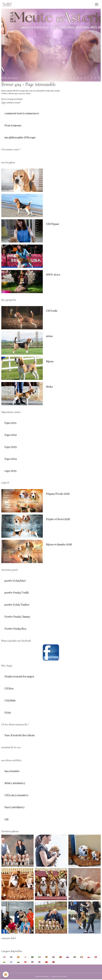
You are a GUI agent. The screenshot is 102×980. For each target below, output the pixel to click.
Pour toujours (13, 126)
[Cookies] (6, 975)
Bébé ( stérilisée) (15, 783)
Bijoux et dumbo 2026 (59, 545)
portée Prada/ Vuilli (17, 593)
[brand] (8, 4)
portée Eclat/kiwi (15, 581)
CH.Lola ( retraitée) (16, 795)
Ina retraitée (12, 771)
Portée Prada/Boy (16, 629)
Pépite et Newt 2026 (58, 519)
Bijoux (50, 362)
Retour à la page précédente (12, 99)
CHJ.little (10, 701)
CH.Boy (9, 689)
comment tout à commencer (22, 114)
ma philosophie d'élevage (20, 138)
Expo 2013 (11, 447)
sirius (49, 336)
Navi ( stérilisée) (14, 808)
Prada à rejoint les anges (19, 677)
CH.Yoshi (52, 311)
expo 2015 (10, 471)
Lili (7, 820)
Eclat (8, 713)
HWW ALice (53, 275)
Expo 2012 (11, 435)
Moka (49, 387)
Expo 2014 (11, 459)
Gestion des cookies (59, 976)
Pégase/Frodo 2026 (58, 494)
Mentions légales (42, 976)
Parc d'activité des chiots (20, 736)
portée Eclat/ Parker (17, 605)
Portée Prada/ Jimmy (17, 617)
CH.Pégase (53, 224)
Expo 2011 (10, 423)
